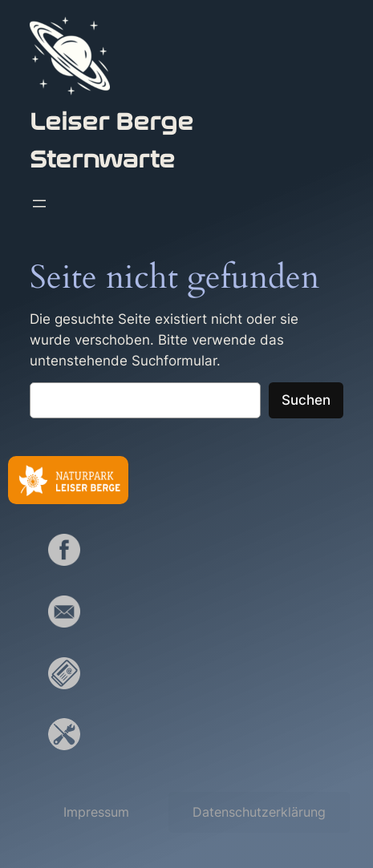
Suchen (306, 400)
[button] (96, 812)
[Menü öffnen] (39, 204)
